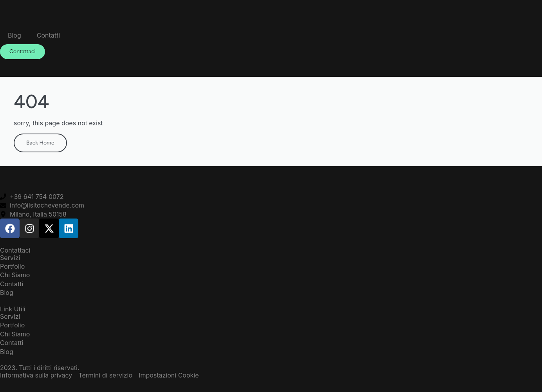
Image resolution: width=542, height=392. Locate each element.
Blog (14, 35)
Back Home (40, 143)
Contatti (48, 35)
